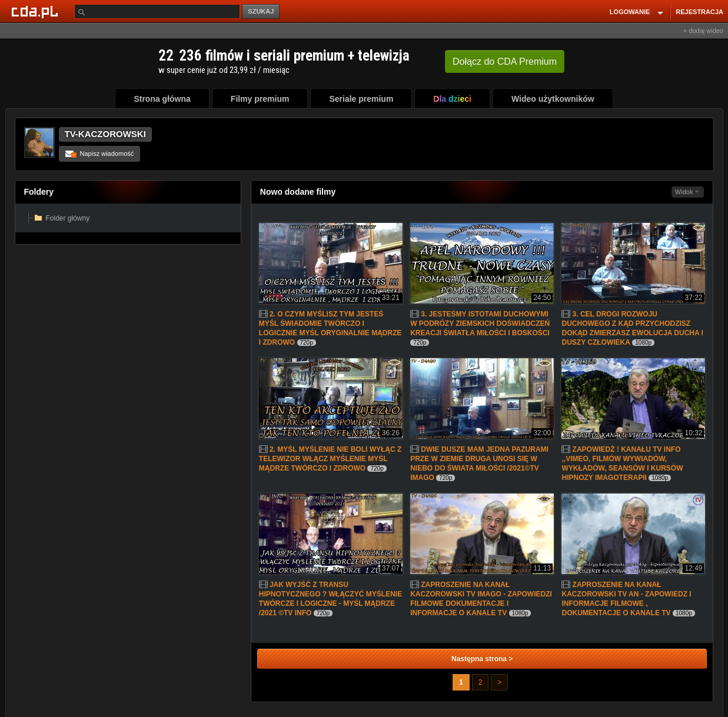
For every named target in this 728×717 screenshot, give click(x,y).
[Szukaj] (157, 11)
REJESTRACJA (699, 12)
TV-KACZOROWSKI (105, 134)
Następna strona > (482, 659)
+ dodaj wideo (703, 31)
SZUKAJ (261, 11)
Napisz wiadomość (100, 154)
